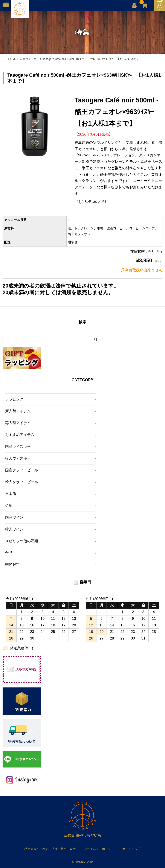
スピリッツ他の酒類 (22, 541)
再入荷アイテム (18, 423)
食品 (9, 553)
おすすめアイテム (20, 435)
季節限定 (12, 565)
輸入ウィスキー (18, 458)
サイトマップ (131, 849)
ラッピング (14, 399)
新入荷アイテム (18, 411)
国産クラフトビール (22, 470)
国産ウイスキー (18, 447)
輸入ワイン (14, 529)
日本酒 (11, 494)
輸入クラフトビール (22, 482)
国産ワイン (14, 517)
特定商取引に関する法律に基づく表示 (50, 849)
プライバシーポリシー (99, 849)
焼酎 (9, 506)
